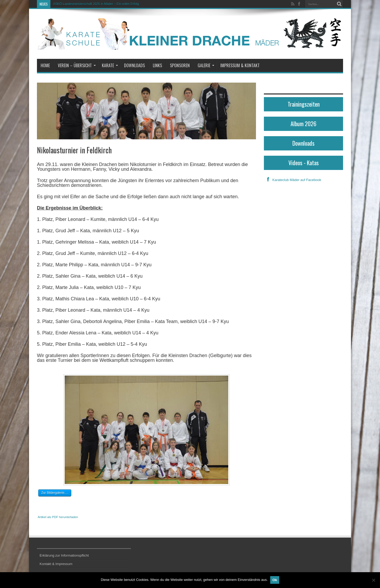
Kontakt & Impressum (56, 564)
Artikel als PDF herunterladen (58, 517)
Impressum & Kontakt (240, 65)
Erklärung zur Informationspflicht (64, 555)
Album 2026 (303, 124)
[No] (373, 580)
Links (157, 65)
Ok (275, 580)
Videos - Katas (304, 163)
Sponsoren (180, 65)
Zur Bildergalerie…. (55, 493)
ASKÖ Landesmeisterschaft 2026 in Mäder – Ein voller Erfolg (96, 4)
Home (45, 65)
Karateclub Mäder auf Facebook (293, 180)
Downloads (134, 65)
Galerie (206, 65)
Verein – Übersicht (77, 65)
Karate (110, 65)
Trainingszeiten (304, 104)
